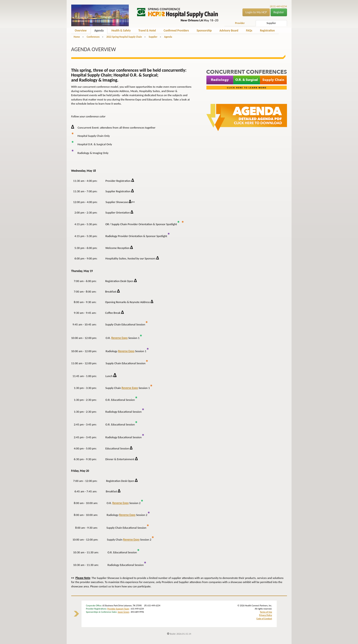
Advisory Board (229, 30)
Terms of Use (266, 612)
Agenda (99, 30)
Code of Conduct (264, 619)
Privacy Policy (266, 615)
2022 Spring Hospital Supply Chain (124, 37)
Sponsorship (204, 30)
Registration (267, 30)
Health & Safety (121, 30)
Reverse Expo (119, 338)
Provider (240, 23)
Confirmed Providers (176, 30)
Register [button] (279, 12)
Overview (81, 30)
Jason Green (123, 612)
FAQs (249, 30)
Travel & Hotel (147, 30)
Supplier (271, 23)
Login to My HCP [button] (256, 12)
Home (77, 37)
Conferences (93, 37)
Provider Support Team (118, 609)
